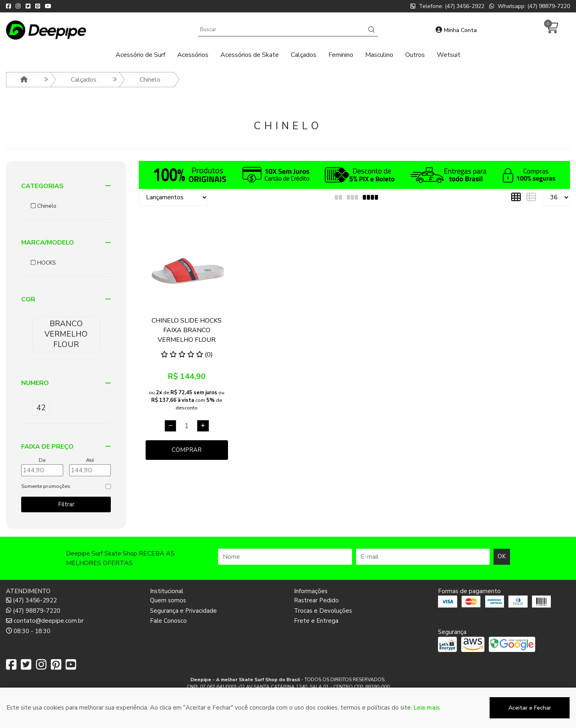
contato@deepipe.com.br (45, 621)
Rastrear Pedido (316, 600)
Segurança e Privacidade (183, 611)
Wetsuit (449, 55)
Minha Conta (456, 30)
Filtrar (66, 504)
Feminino (341, 55)
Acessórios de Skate (250, 55)
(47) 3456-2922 (31, 600)
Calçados (304, 55)
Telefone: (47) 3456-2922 (447, 6)
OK (502, 556)
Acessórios (193, 55)
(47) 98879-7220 (33, 611)
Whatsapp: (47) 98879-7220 (530, 6)
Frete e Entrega (316, 621)
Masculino (379, 55)
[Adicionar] (203, 426)
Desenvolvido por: (288, 722)
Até (90, 460)
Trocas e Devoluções (323, 611)
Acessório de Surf (140, 55)
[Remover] (171, 426)
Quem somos (168, 600)
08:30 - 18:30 (28, 631)
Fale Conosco (168, 621)
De (42, 460)
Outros (415, 55)
